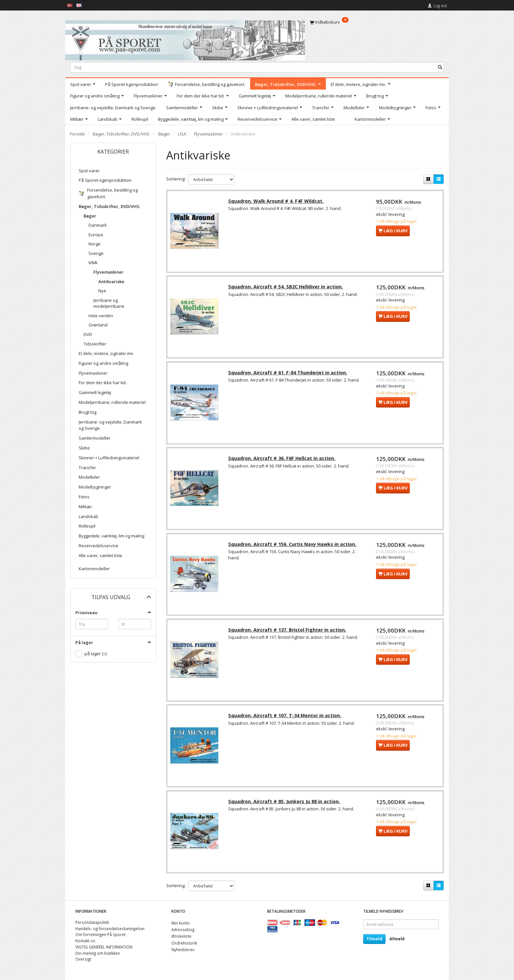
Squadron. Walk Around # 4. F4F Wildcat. (277, 202)
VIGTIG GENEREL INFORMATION (104, 947)
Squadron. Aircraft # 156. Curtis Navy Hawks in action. (293, 547)
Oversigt (83, 959)
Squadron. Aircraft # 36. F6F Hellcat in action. (283, 460)
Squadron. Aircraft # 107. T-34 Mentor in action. (286, 720)
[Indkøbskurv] (377, 22)
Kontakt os (85, 941)
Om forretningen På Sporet (100, 935)
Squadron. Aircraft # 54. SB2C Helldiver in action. (287, 288)
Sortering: (176, 179)
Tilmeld (374, 939)
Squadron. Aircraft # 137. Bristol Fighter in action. (288, 633)
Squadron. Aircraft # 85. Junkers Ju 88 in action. (285, 806)
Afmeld (397, 939)
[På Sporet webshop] (185, 39)
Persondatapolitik (92, 922)
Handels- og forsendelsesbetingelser (110, 928)
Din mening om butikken (98, 953)
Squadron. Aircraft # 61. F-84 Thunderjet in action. (289, 374)
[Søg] (440, 67)
